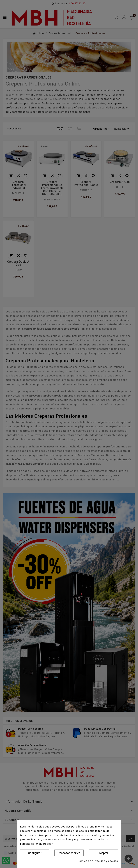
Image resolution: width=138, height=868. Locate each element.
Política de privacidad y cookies (98, 861)
